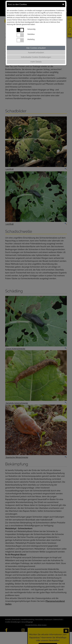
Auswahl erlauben (36, 53)
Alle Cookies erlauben (36, 48)
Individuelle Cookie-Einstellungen (36, 57)
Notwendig (31, 29)
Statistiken (31, 34)
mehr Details (36, 62)
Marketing (31, 39)
